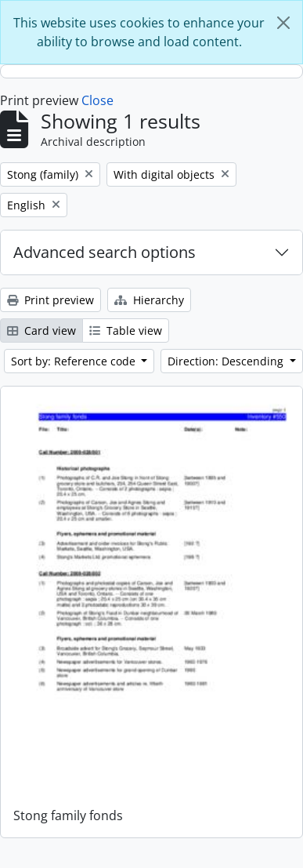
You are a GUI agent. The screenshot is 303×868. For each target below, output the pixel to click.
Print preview (50, 300)
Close (97, 100)
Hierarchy (149, 300)
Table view (126, 330)
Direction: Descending (227, 361)
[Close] (283, 23)
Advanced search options (105, 252)
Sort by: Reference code (75, 361)
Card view (41, 330)
